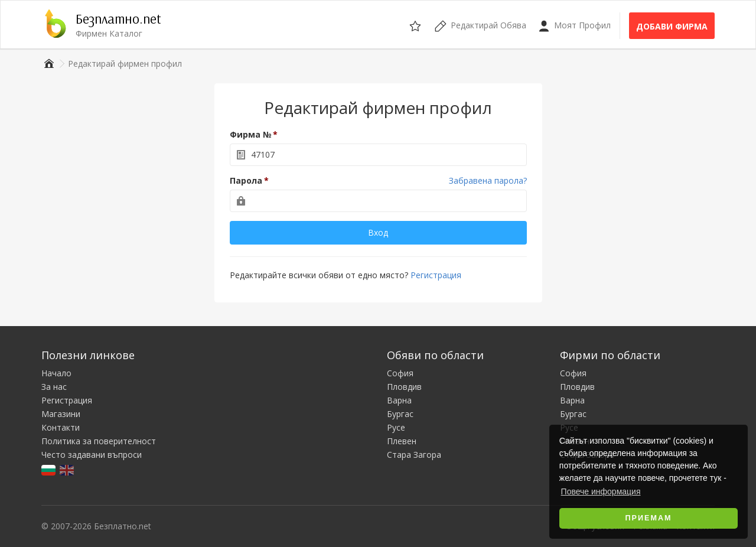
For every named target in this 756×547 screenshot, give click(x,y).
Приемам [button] (649, 518)
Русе (396, 427)
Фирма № (250, 134)
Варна (399, 400)
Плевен (402, 441)
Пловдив (404, 387)
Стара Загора (414, 455)
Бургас (400, 414)
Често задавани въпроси (92, 455)
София (400, 373)
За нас (54, 387)
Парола (246, 180)
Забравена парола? (488, 180)
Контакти (61, 427)
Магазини (61, 414)
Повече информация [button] (601, 491)
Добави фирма (672, 26)
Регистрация (436, 275)
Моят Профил (574, 26)
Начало (56, 373)
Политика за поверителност (99, 441)
